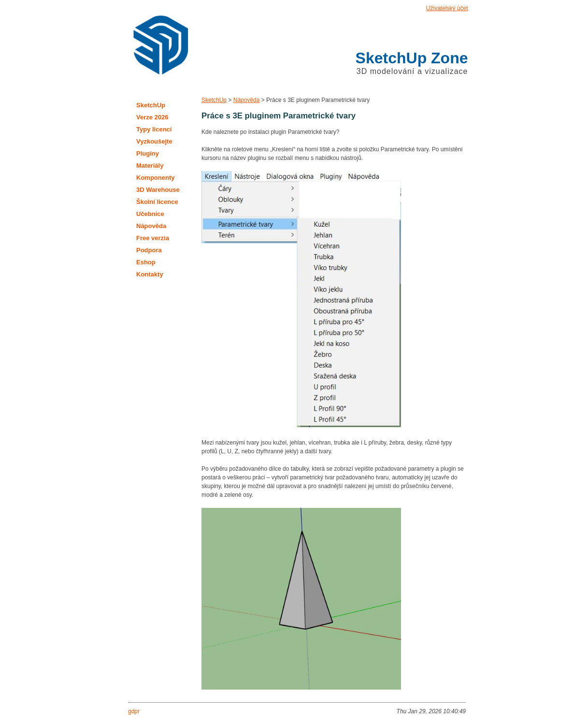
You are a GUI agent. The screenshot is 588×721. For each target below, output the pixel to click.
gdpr (134, 711)
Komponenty (155, 178)
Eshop (146, 262)
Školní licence (157, 202)
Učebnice (150, 214)
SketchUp (214, 100)
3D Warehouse (158, 190)
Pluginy (148, 153)
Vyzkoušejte (154, 141)
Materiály (150, 166)
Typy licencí (154, 129)
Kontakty (150, 274)
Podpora (149, 250)
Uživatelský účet (447, 8)
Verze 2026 (152, 117)
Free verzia (153, 238)
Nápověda (247, 100)
